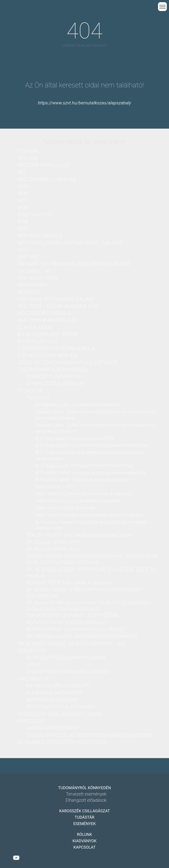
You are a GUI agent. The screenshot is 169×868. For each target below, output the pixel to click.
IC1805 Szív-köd (38, 341)
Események (32, 651)
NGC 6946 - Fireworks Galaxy (56, 299)
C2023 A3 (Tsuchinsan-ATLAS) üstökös (68, 363)
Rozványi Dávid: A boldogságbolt (67, 622)
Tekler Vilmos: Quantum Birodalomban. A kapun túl (83, 494)
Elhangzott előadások (55, 384)
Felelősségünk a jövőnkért (61, 707)
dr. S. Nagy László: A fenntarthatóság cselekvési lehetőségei (92, 445)
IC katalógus (35, 327)
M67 (23, 250)
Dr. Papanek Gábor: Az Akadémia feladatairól (77, 405)
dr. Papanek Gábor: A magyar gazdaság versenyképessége (90, 473)
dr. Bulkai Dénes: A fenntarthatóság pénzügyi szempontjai (84, 593)
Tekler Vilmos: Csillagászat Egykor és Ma (79, 535)
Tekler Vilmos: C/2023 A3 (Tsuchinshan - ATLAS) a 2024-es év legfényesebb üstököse (92, 559)
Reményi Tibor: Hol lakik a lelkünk (69, 583)
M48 (23, 222)
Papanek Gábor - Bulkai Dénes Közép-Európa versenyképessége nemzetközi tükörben (96, 415)
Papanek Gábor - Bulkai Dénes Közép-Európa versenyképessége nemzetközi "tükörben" (96, 428)
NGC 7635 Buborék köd (47, 320)
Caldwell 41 (34, 271)
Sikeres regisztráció (53, 728)
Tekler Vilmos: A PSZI (55, 487)
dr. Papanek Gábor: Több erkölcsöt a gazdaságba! (82, 480)
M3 (21, 172)
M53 (23, 229)
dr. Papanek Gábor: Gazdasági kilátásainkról (82, 636)
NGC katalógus (38, 278)
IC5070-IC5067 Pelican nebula (56, 348)
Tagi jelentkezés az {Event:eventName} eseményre (89, 735)
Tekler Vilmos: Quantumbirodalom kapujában (78, 501)
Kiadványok (33, 679)
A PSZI (33, 665)
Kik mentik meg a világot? (58, 686)
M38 (23, 207)
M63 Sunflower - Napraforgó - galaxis (70, 243)
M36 (23, 193)
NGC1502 (29, 292)
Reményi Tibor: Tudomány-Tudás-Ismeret (76, 629)
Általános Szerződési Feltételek (62, 742)
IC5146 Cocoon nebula (47, 355)
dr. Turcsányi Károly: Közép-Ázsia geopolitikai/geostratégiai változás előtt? (91, 525)
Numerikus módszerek (54, 693)
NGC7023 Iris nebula (44, 313)
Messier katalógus (43, 165)
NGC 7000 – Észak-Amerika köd (58, 306)
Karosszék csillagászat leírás (60, 714)
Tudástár (30, 391)
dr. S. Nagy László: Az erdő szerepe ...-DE (71, 644)
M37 (23, 200)
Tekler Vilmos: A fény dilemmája (65, 508)
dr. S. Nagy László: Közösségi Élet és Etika (75, 438)
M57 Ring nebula (40, 236)
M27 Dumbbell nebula (47, 179)
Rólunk (28, 158)
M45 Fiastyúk (35, 215)
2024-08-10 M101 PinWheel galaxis (67, 672)
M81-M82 (28, 257)
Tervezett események (53, 377)
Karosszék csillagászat (84, 811)
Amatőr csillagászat (53, 700)
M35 (23, 186)
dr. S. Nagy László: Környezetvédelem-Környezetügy (84, 466)
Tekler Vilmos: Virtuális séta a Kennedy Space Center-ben (89, 515)
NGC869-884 (32, 285)
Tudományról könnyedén (52, 370)
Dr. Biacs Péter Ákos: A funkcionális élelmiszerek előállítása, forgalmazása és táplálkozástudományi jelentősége (88, 609)
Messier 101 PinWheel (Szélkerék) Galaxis (74, 264)
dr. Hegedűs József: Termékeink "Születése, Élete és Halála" (91, 573)
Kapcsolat (32, 721)
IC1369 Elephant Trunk (48, 334)
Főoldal (28, 151)
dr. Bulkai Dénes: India (54, 549)
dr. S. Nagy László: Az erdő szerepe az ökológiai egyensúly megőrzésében (90, 455)
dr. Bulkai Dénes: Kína (53, 542)
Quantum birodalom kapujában (66, 658)
